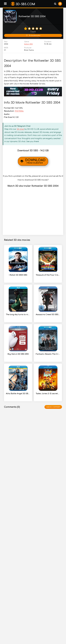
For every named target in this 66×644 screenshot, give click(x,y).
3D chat (21, 129)
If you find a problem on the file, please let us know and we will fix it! (33, 176)
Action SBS (28, 44)
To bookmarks (33, 35)
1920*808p (19, 111)
